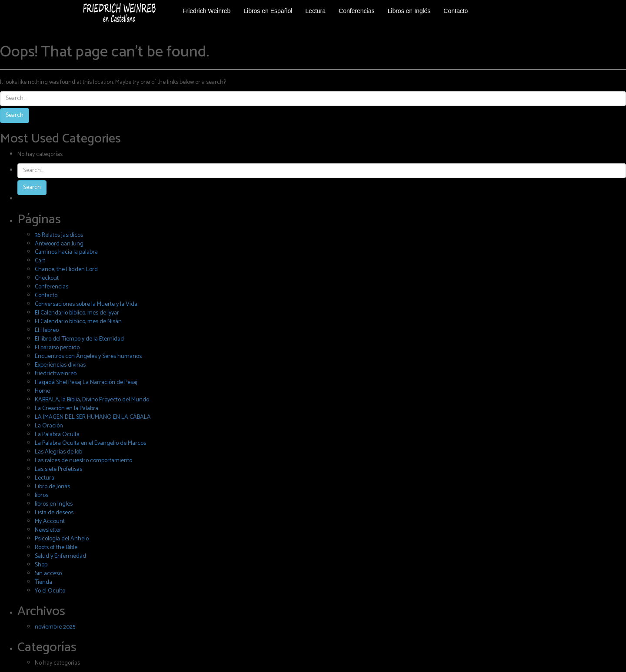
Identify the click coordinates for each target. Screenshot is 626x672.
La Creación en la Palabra (67, 409)
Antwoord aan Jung (59, 244)
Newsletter (48, 530)
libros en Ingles (54, 504)
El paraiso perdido (57, 348)
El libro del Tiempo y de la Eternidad (79, 339)
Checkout (47, 278)
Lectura (45, 478)
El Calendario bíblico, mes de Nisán (78, 322)
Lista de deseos (54, 513)
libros (42, 495)
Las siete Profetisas (58, 469)
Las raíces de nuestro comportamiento (83, 461)
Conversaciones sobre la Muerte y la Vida (86, 304)
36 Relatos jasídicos (59, 235)
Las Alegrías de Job (58, 452)
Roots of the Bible (56, 548)
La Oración (49, 426)
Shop (41, 565)
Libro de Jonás (52, 487)
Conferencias (52, 287)
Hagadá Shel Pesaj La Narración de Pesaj (86, 382)
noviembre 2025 (55, 627)
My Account (50, 521)
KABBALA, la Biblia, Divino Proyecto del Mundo (92, 400)
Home (42, 391)
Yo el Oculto (50, 591)
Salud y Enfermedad (60, 556)
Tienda (43, 582)
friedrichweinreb (56, 374)
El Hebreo (47, 330)
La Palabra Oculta (57, 435)
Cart (40, 261)
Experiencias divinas (60, 365)
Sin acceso (48, 574)
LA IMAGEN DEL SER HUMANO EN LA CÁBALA (93, 417)
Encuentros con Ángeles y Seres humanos (88, 356)
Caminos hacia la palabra (66, 252)
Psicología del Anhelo (62, 539)
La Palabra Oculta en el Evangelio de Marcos (90, 443)
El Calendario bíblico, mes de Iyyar (77, 313)
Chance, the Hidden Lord (66, 270)
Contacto (46, 296)
